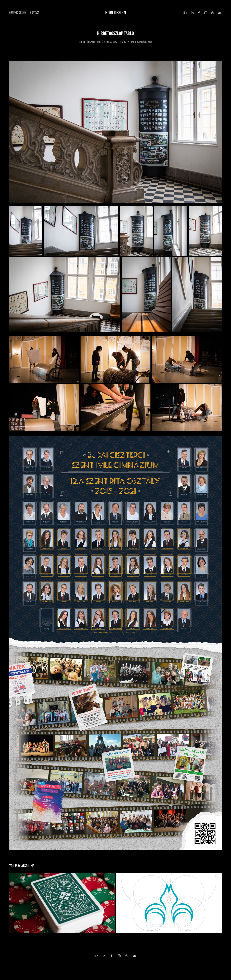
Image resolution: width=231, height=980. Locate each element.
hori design (116, 13)
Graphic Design (18, 13)
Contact (35, 13)
